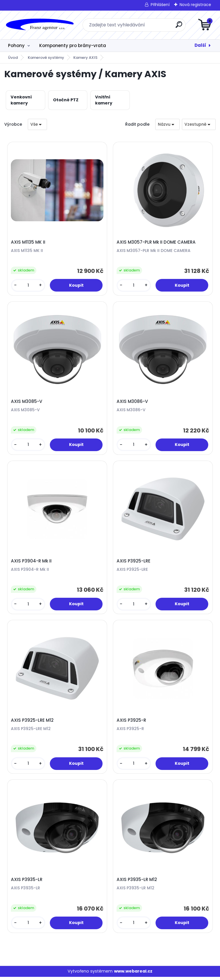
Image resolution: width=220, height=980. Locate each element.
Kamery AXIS (85, 58)
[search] (179, 27)
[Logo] (39, 25)
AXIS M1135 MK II (28, 242)
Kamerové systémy (46, 58)
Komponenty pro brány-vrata (73, 45)
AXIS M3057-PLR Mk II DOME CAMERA (156, 242)
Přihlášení (160, 5)
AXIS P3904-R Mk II (32, 562)
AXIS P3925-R (132, 723)
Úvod (13, 58)
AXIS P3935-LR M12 (137, 882)
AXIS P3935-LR (27, 882)
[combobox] (167, 124)
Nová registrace (195, 5)
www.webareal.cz (133, 974)
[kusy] (28, 286)
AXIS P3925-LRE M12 (33, 723)
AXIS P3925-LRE (134, 562)
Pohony (16, 45)
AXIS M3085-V (27, 403)
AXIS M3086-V (133, 403)
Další (200, 45)
